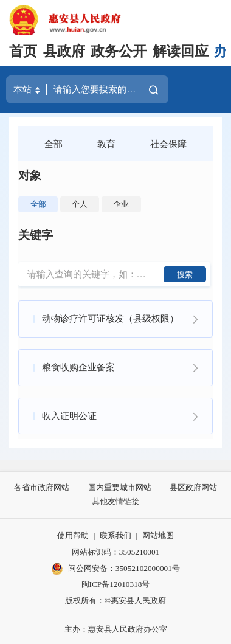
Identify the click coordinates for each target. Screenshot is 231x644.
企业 (121, 204)
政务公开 (119, 51)
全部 (53, 144)
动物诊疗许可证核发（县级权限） (110, 318)
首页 (23, 51)
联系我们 (115, 535)
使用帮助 (73, 535)
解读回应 (181, 51)
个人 (80, 204)
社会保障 (168, 144)
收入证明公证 (69, 416)
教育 (106, 144)
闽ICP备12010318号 (116, 584)
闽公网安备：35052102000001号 (115, 569)
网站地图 (158, 535)
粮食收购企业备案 (78, 367)
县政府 (64, 51)
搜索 (185, 275)
